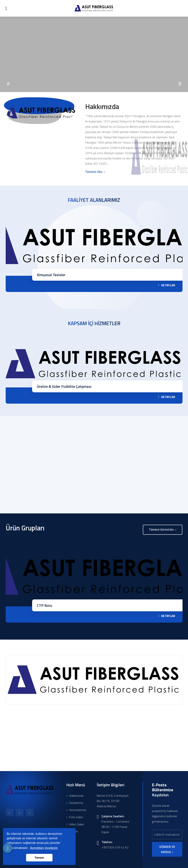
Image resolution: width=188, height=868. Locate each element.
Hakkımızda (75, 796)
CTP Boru (45, 605)
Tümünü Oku (95, 172)
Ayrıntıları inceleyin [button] (44, 848)
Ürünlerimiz (75, 803)
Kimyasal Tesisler (51, 275)
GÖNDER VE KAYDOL (167, 849)
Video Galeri (75, 824)
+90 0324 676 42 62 (115, 847)
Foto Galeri (75, 817)
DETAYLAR (167, 285)
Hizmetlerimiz (76, 810)
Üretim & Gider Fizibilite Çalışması (64, 386)
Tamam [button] (39, 858)
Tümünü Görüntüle (163, 530)
